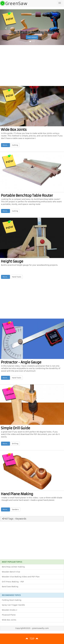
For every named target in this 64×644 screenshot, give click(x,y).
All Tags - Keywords (14, 519)
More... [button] (5, 145)
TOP (32, 639)
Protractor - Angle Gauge (21, 362)
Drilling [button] (15, 444)
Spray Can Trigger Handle (13, 605)
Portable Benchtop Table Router (27, 196)
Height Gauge (12, 261)
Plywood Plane (9, 615)
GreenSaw (16, 4)
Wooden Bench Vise (11, 572)
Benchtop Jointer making (13, 567)
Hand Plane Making (17, 494)
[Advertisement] (32, 66)
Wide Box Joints (14, 130)
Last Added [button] (32, 37)
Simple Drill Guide (15, 428)
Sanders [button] (15, 509)
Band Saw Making (10, 587)
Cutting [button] (15, 145)
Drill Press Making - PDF (13, 582)
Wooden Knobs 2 (10, 610)
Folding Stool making (12, 600)
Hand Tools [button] (17, 277)
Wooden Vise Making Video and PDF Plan (21, 577)
